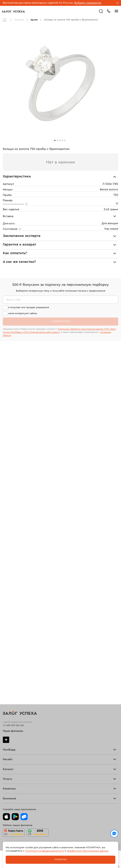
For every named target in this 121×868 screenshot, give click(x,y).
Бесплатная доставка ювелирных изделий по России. (38, 3)
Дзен (6, 740)
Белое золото (109, 189)
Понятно (60, 860)
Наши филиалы (13, 731)
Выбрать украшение (88, 3)
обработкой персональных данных (88, 851)
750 (116, 195)
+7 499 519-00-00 (13, 725)
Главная (5, 20)
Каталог (19, 20)
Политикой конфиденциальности (44, 851)
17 (117, 204)
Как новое (111, 229)
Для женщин (110, 223)
